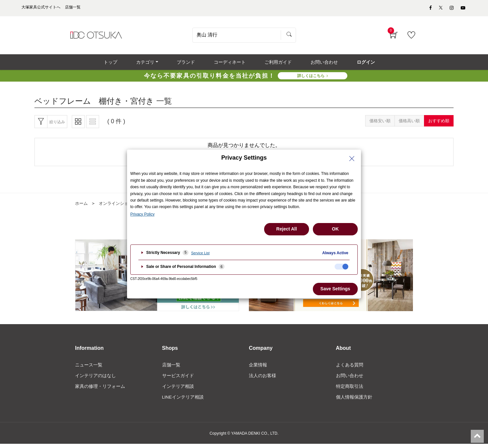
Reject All (286, 229)
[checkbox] (341, 267)
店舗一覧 (171, 368)
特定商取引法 (350, 390)
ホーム (82, 206)
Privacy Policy (142, 214)
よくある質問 (350, 368)
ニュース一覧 (89, 368)
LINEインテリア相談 (183, 401)
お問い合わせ (350, 379)
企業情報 (258, 368)
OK (335, 229)
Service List (200, 253)
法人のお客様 (263, 379)
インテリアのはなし (96, 379)
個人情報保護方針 (354, 401)
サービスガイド (178, 379)
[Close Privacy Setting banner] (352, 159)
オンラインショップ (120, 206)
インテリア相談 (178, 390)
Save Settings (335, 289)
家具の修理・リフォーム (100, 390)
